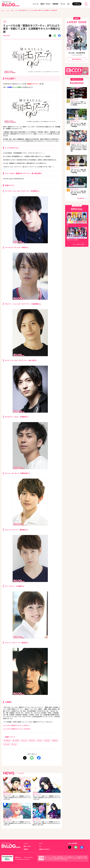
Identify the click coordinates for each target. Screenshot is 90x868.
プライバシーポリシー (29, 857)
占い (68, 4)
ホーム (3, 10)
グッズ (63, 4)
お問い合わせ (18, 857)
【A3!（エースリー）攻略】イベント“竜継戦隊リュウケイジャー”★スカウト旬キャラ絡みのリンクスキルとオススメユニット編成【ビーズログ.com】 (46, 826)
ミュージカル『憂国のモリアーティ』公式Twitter (17, 729)
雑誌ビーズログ (45, 4)
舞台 (13, 10)
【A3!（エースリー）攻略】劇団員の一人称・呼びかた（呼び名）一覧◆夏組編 (78, 124)
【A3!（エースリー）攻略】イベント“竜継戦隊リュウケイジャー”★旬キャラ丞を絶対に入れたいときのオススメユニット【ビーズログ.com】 (17, 798)
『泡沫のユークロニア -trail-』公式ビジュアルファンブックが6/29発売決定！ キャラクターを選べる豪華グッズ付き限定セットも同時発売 (79, 147)
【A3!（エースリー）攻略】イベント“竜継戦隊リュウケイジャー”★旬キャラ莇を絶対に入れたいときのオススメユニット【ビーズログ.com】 (46, 798)
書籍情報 (55, 4)
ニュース (35, 4)
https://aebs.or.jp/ (64, 860)
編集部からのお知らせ (44, 849)
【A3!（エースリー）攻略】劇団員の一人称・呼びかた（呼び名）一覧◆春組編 (78, 191)
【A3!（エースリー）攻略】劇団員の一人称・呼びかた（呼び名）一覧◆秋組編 (78, 170)
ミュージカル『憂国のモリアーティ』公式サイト (17, 725)
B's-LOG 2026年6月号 (77, 53)
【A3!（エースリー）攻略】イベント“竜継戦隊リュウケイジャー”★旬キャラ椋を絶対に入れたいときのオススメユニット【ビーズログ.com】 (17, 825)
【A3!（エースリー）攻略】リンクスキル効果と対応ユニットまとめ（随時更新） (78, 103)
